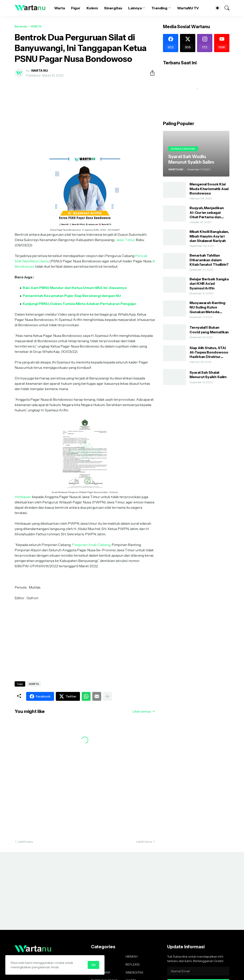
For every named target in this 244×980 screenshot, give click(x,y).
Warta (60, 8)
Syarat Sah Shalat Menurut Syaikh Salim (208, 375)
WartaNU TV (188, 8)
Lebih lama (144, 842)
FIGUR (96, 956)
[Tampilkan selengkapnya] (107, 696)
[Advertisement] (85, 114)
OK (93, 965)
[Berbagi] (151, 73)
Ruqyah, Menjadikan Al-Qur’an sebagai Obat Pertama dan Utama (207, 212)
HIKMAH (132, 956)
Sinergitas (113, 8)
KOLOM (96, 964)
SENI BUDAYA (101, 972)
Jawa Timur (125, 240)
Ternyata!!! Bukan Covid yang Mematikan (209, 330)
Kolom (92, 8)
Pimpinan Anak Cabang (91, 545)
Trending (159, 8)
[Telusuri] (225, 8)
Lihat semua (142, 711)
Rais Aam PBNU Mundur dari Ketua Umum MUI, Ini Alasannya (75, 288)
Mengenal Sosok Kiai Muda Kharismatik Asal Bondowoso (209, 189)
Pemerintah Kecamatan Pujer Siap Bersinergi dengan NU (72, 296)
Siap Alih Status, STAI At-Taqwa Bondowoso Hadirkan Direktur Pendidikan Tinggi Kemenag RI (209, 352)
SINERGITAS (134, 972)
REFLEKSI (133, 964)
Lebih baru (25, 842)
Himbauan (23, 497)
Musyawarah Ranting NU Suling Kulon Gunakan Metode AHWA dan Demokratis (209, 307)
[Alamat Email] (198, 971)
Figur (76, 8)
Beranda (21, 26)
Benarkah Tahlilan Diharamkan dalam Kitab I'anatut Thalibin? (209, 260)
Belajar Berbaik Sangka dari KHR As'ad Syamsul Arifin (209, 284)
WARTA (36, 26)
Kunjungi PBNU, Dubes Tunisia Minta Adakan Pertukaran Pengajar (79, 304)
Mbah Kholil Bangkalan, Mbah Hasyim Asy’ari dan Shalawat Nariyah (209, 236)
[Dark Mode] (215, 8)
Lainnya (135, 8)
